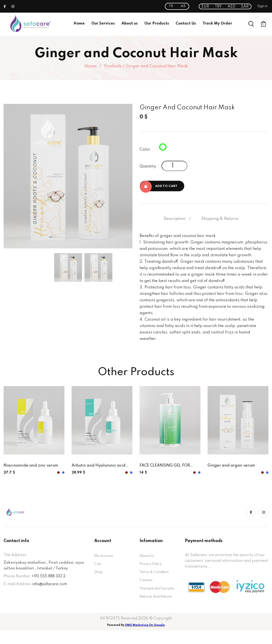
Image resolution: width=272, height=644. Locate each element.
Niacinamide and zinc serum (33, 467)
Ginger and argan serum (233, 467)
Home (79, 24)
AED (231, 7)
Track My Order (217, 24)
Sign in (262, 6)
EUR (205, 7)
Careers (147, 584)
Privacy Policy (152, 566)
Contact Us (186, 24)
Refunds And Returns (158, 610)
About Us (148, 558)
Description (175, 220)
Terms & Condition (156, 575)
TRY (218, 7)
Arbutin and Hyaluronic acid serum (101, 467)
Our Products (157, 24)
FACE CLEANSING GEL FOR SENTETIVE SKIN (167, 467)
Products (113, 66)
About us (130, 24)
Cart (98, 566)
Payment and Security (151, 597)
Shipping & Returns (220, 220)
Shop (99, 575)
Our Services (103, 24)
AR (183, 6)
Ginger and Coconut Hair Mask (157, 66)
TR (171, 6)
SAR (245, 7)
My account (105, 558)
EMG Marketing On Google (145, 639)
